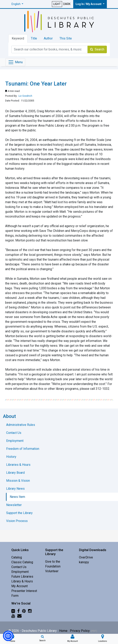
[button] (18, 4)
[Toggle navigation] (15, 62)
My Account (20, 586)
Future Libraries (22, 577)
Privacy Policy (80, 631)
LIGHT (57, 4)
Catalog (17, 557)
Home (63, 631)
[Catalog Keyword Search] (49, 49)
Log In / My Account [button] (89, 4)
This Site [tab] (66, 38)
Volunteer (52, 571)
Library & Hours (22, 581)
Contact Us (19, 567)
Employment (20, 572)
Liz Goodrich (25, 96)
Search (97, 49)
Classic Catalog (22, 562)
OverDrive (86, 557)
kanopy (84, 562)
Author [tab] (48, 38)
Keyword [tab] (18, 38)
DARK (67, 4)
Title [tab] (34, 38)
